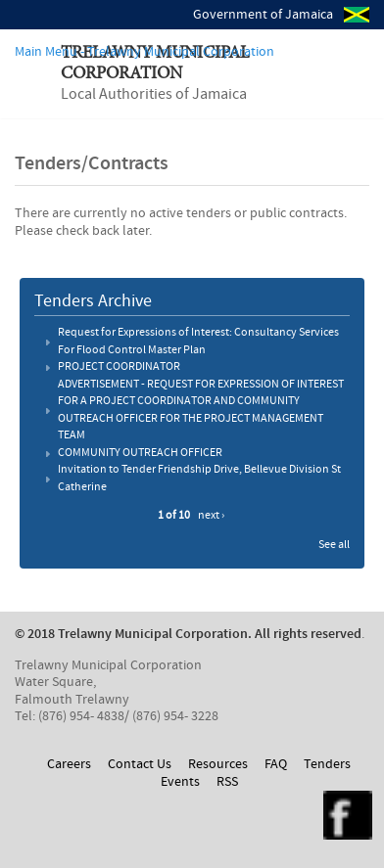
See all (334, 545)
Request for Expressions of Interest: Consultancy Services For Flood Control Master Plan (198, 342)
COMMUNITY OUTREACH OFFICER (140, 453)
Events (180, 782)
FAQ (276, 764)
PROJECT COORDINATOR (119, 367)
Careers (69, 764)
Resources (218, 764)
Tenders (327, 764)
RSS (227, 782)
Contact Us (140, 764)
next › (211, 516)
